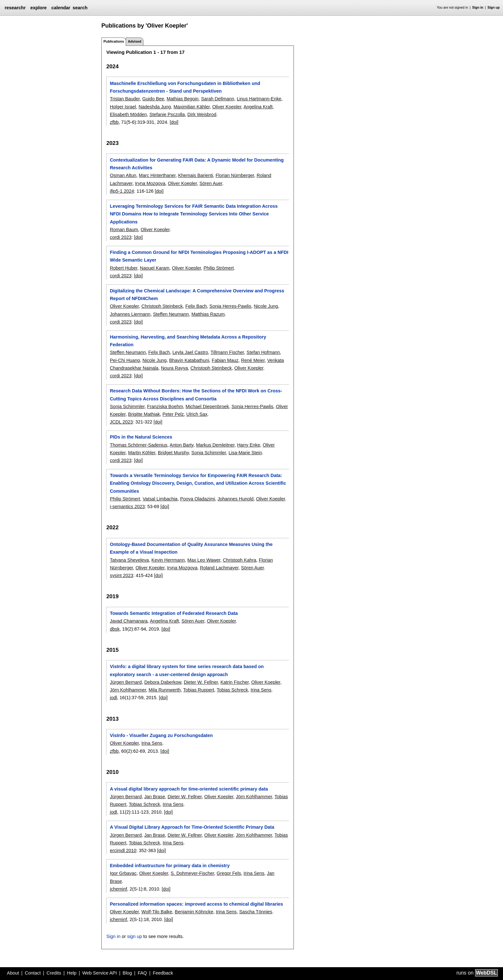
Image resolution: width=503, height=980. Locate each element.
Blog (127, 973)
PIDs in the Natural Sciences (141, 437)
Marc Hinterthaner (157, 175)
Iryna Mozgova (150, 183)
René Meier (253, 360)
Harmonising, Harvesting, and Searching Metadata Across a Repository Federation (188, 341)
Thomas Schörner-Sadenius (138, 445)
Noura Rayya (175, 368)
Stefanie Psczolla (167, 114)
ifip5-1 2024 (122, 191)
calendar (61, 8)
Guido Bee (153, 99)
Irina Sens (261, 690)
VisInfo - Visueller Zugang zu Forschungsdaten (161, 735)
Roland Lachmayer (219, 568)
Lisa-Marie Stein (245, 453)
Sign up (494, 8)
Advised (134, 41)
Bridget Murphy (173, 453)
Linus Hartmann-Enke (259, 99)
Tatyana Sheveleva (129, 560)
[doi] (174, 122)
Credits (54, 973)
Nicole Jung (266, 306)
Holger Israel (123, 107)
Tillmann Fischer (227, 352)
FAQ (142, 973)
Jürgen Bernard (126, 682)
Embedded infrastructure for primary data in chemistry (170, 866)
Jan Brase (155, 797)
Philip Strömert (218, 268)
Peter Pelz (173, 414)
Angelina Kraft (258, 107)
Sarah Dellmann (218, 99)
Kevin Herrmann (168, 560)
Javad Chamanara (129, 621)
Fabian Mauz (225, 360)
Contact (33, 973)
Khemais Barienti (196, 175)
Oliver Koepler (227, 107)
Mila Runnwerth (165, 690)
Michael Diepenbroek (207, 406)
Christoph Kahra (240, 560)
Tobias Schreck (233, 690)
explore (38, 8)
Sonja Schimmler (127, 406)
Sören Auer (211, 183)
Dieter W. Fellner (201, 682)
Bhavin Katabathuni (189, 360)
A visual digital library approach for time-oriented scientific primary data (189, 789)
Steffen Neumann (171, 314)
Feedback (163, 973)
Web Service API (99, 973)
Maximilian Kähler (192, 107)
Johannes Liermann (130, 314)
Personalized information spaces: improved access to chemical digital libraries (196, 904)
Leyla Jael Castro (190, 352)
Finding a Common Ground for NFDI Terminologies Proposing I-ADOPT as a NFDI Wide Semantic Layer (199, 256)
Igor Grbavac (123, 873)
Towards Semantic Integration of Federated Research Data (174, 613)
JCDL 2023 (121, 422)
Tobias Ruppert (199, 690)
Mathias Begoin (183, 99)
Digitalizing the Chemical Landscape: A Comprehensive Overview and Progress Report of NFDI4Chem (197, 295)
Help (72, 973)
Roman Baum (124, 230)
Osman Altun (123, 175)
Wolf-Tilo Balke (157, 912)
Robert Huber (124, 268)
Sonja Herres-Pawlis (230, 306)
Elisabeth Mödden (128, 114)
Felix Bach (196, 306)
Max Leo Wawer (204, 560)
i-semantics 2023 (127, 507)
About (13, 973)
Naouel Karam (155, 268)
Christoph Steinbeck (162, 306)
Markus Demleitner (215, 445)
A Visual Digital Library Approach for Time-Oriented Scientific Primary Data (192, 827)
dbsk (115, 629)
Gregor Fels (229, 873)
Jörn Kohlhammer (128, 690)
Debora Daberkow (163, 682)
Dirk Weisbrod (202, 114)
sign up (134, 936)
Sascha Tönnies (256, 912)
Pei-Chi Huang (125, 360)
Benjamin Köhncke (194, 912)
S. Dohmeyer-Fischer (192, 873)
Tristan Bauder (125, 99)
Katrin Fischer (234, 682)
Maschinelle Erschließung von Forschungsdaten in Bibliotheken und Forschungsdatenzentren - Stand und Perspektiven (185, 87)
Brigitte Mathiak (144, 414)
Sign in (478, 8)
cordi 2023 (120, 237)
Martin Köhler (142, 453)
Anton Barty (182, 445)
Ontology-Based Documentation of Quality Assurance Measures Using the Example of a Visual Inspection (191, 548)
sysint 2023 (121, 575)
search (80, 8)
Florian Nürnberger (235, 175)
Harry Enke (249, 445)
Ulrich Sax (197, 414)
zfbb (114, 122)
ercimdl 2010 (123, 850)
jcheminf (118, 889)
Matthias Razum (208, 314)
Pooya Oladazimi (197, 499)
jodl (113, 698)
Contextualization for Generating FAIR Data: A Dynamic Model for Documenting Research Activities (197, 164)
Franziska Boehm (165, 406)
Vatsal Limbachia (160, 499)
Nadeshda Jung (155, 107)
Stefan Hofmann (263, 352)
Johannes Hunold (235, 499)
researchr (15, 8)
